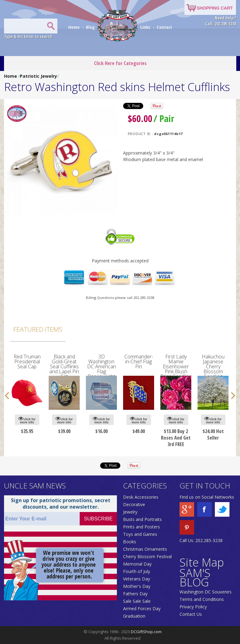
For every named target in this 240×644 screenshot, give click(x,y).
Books (130, 542)
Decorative (134, 504)
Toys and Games (140, 534)
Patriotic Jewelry (38, 76)
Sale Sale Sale (137, 601)
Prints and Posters (142, 527)
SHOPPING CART (215, 8)
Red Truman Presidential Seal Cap (27, 361)
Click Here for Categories (120, 63)
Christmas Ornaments (145, 549)
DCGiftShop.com (146, 632)
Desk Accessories (141, 497)
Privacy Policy (193, 607)
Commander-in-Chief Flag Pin (139, 361)
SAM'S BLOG (195, 578)
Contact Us (191, 614)
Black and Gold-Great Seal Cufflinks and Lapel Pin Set (64, 366)
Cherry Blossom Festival (147, 556)
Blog (91, 27)
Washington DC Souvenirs (206, 592)
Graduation (134, 616)
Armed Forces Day (142, 609)
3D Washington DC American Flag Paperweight (102, 366)
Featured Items (38, 329)
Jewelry (130, 512)
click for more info (27, 420)
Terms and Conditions (202, 599)
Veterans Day (137, 579)
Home (75, 27)
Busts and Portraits (142, 519)
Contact (164, 27)
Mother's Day (137, 586)
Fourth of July (137, 571)
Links (145, 27)
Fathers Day (135, 594)
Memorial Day (137, 564)
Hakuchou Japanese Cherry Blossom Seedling (213, 366)
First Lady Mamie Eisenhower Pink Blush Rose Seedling (176, 366)
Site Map (202, 562)
